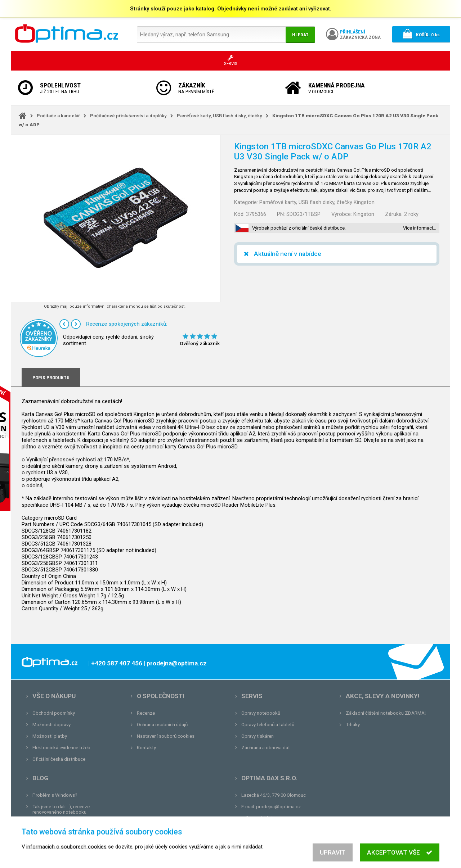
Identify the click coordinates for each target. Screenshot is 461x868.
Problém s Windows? (55, 795)
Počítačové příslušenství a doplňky (128, 116)
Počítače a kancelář (58, 116)
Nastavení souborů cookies (166, 736)
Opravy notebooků (261, 713)
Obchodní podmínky (54, 713)
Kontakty (146, 748)
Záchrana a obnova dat (266, 748)
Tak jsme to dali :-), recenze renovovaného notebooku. (61, 809)
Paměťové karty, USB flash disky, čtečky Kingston (317, 202)
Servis (252, 696)
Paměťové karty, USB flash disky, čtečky (220, 116)
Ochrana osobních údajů (162, 725)
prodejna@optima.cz (278, 807)
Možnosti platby (50, 736)
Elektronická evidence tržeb (61, 748)
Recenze (146, 713)
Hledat (300, 35)
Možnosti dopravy (52, 725)
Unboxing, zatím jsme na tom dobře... (72, 824)
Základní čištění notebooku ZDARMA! (386, 713)
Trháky (353, 725)
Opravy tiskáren (258, 736)
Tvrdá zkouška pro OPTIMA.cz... (66, 835)
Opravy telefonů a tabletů (268, 725)
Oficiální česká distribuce (59, 759)
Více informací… (420, 228)
